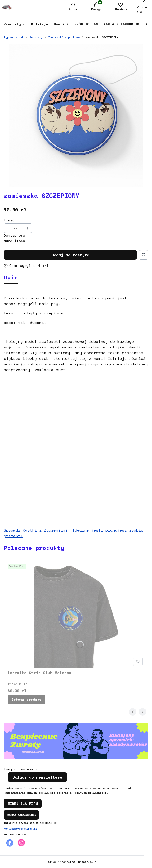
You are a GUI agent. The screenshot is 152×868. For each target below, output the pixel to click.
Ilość (9, 220)
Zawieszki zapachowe (64, 37)
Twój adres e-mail (22, 769)
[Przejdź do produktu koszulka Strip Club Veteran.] (76, 615)
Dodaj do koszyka (70, 255)
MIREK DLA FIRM (23, 803)
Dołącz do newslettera (37, 777)
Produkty (36, 37)
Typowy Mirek (14, 37)
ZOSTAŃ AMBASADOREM (21, 815)
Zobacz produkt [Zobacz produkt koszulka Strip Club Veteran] (26, 699)
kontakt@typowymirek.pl (20, 829)
